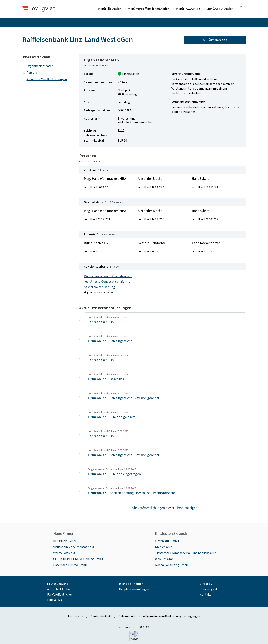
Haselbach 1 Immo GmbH (70, 565)
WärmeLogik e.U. (64, 553)
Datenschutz (127, 616)
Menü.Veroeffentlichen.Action (149, 9)
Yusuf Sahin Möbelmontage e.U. (74, 547)
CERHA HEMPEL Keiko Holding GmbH (78, 559)
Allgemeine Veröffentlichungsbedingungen (172, 616)
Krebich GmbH (165, 547)
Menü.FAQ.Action (188, 9)
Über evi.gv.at (209, 589)
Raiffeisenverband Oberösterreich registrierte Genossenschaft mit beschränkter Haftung (108, 282)
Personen (31, 73)
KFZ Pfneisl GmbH (65, 541)
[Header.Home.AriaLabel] (39, 9)
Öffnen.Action (215, 40)
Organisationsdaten (38, 66)
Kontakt (205, 595)
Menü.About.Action (220, 9)
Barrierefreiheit (101, 616)
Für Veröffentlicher (60, 595)
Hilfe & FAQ (55, 600)
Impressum (75, 616)
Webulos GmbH (165, 559)
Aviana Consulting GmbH (172, 565)
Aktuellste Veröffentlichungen (45, 79)
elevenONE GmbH (167, 541)
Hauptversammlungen (134, 589)
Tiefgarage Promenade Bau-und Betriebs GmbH (187, 553)
